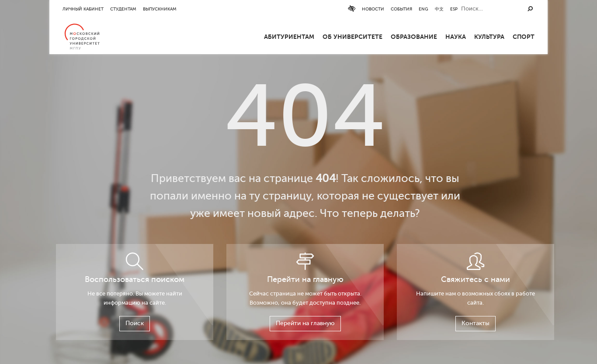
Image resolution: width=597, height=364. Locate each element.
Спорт (524, 37)
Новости (439, 9)
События (468, 9)
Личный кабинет (83, 9)
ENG (490, 9)
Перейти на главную (305, 323)
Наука (456, 37)
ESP (520, 9)
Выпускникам (160, 9)
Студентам (123, 9)
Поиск (135, 323)
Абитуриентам (289, 37)
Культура (489, 37)
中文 (506, 9)
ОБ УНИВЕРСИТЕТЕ (352, 37)
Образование (414, 37)
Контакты (476, 323)
